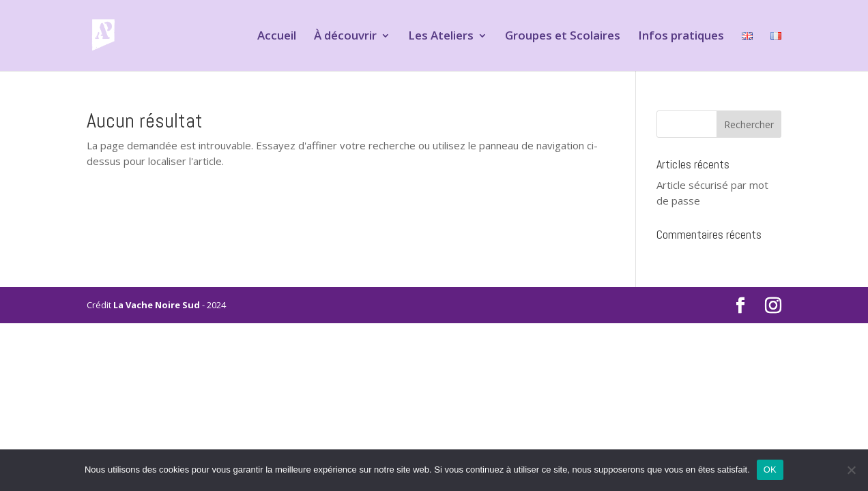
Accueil (277, 37)
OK (770, 470)
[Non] (851, 470)
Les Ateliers (441, 37)
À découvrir (345, 37)
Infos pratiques (681, 37)
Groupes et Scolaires (563, 37)
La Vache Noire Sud (157, 305)
